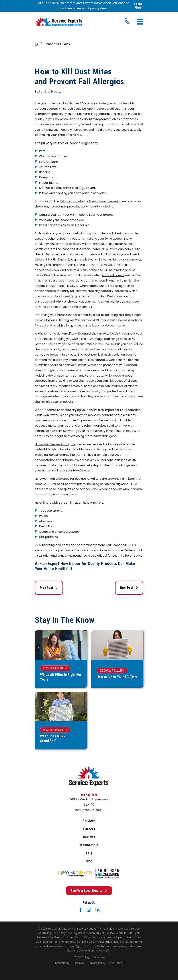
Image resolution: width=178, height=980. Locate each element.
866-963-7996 (89, 795)
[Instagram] (89, 910)
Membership (89, 845)
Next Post (129, 588)
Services (89, 821)
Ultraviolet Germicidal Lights (55, 444)
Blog (89, 861)
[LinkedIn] (97, 910)
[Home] (59, 22)
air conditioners (113, 275)
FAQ (89, 853)
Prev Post (49, 588)
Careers (89, 829)
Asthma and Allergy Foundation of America (91, 201)
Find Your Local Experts (89, 891)
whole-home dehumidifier (56, 334)
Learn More (138, 6)
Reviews (89, 837)
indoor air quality (80, 315)
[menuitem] (62, 963)
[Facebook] (81, 910)
